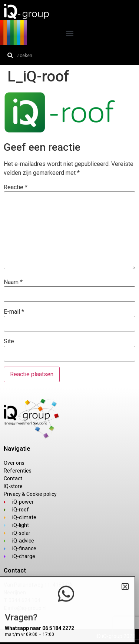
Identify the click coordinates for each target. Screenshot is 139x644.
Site (9, 341)
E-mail (14, 312)
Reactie (16, 187)
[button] (69, 33)
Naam (13, 282)
